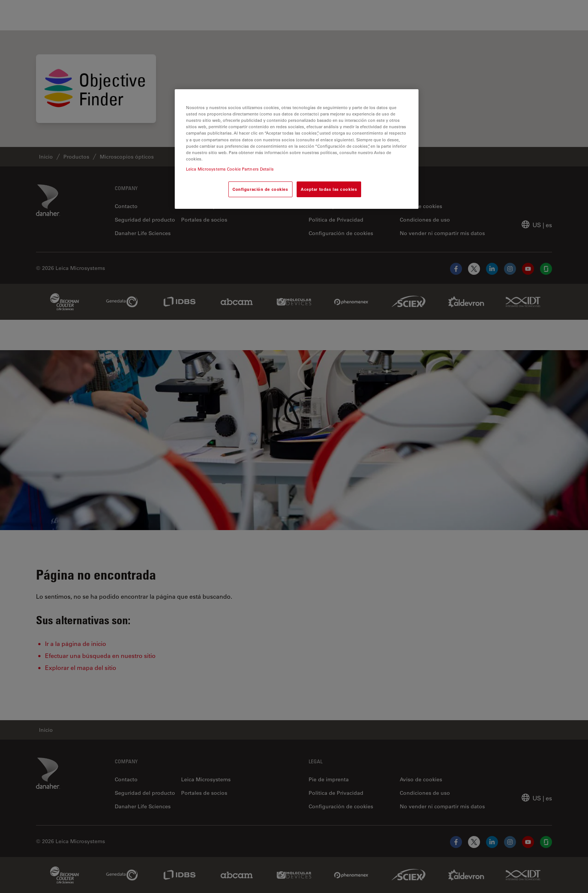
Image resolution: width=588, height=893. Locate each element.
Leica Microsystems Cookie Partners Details (230, 169)
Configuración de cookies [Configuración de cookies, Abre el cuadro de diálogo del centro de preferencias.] (260, 189)
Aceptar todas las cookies (329, 189)
